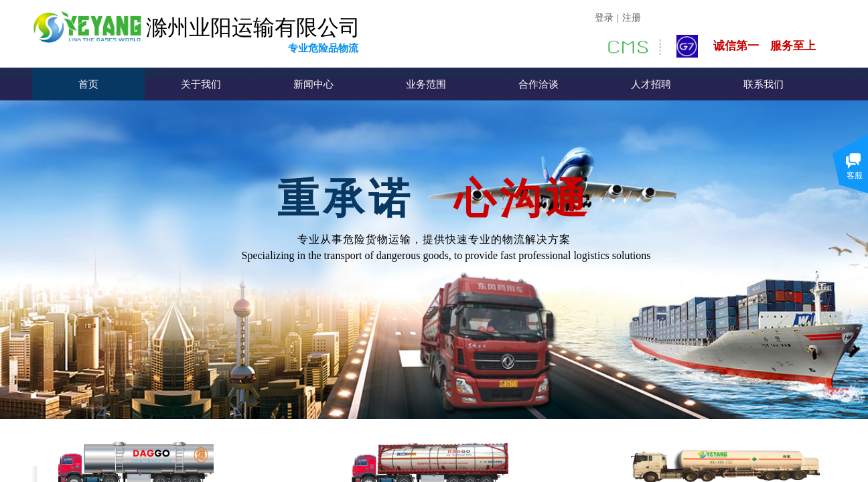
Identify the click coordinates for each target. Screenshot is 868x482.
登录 (604, 18)
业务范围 (426, 84)
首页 (88, 84)
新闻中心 (313, 84)
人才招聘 (651, 84)
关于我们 (201, 84)
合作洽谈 (538, 84)
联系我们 (764, 84)
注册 (632, 18)
